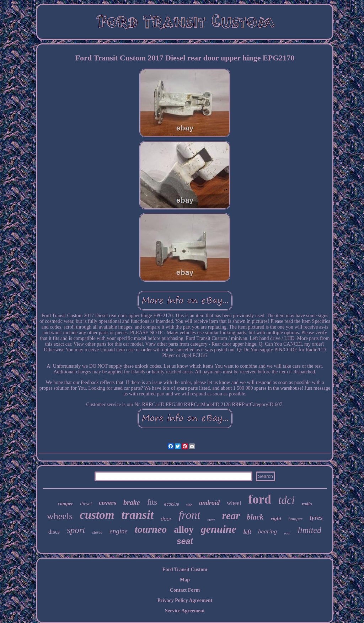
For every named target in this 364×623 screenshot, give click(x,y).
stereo (97, 532)
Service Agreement (185, 611)
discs (54, 532)
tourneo (151, 529)
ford (260, 499)
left (247, 532)
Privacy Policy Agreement (185, 600)
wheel (234, 503)
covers (108, 503)
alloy (184, 529)
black (255, 517)
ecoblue (172, 504)
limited (309, 530)
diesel (86, 504)
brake (132, 502)
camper (66, 504)
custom (97, 515)
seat (185, 541)
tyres (316, 518)
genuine (219, 529)
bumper (295, 519)
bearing (267, 531)
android (209, 503)
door (166, 519)
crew (211, 520)
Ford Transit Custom (185, 569)
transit (137, 515)
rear (231, 516)
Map (185, 580)
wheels (60, 516)
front (189, 515)
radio (307, 504)
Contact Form (185, 590)
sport (76, 530)
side (189, 505)
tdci (287, 500)
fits (152, 502)
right (276, 518)
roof (287, 533)
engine (119, 531)
